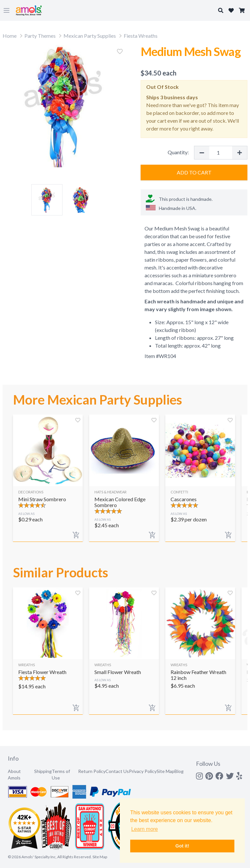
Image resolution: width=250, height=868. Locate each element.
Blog (179, 771)
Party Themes (40, 36)
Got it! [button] (182, 846)
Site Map (166, 771)
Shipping (43, 771)
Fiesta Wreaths (141, 36)
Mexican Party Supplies (90, 36)
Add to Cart (194, 172)
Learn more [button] (145, 829)
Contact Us (117, 771)
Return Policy (92, 771)
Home (10, 36)
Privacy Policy (143, 771)
